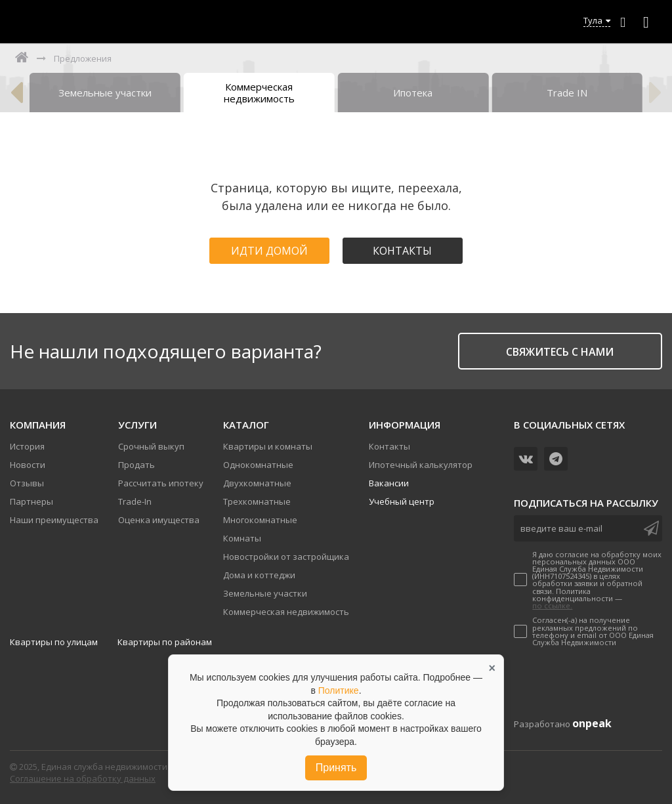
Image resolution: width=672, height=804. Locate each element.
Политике (339, 690)
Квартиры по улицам (54, 642)
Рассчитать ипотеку (161, 483)
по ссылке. (552, 605)
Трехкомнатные (257, 501)
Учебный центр (402, 501)
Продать (136, 465)
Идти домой (269, 251)
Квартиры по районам (165, 642)
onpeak (592, 723)
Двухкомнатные (257, 483)
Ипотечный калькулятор (421, 465)
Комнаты (242, 538)
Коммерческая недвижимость (286, 612)
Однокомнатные (258, 465)
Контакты (402, 251)
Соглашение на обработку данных (83, 778)
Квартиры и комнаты (268, 446)
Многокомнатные (260, 520)
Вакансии (389, 483)
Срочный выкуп (151, 446)
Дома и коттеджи (259, 575)
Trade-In (135, 501)
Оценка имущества (159, 520)
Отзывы (27, 483)
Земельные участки (265, 593)
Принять (336, 768)
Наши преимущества (54, 520)
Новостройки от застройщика (286, 557)
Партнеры (31, 501)
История (27, 446)
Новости (28, 465)
